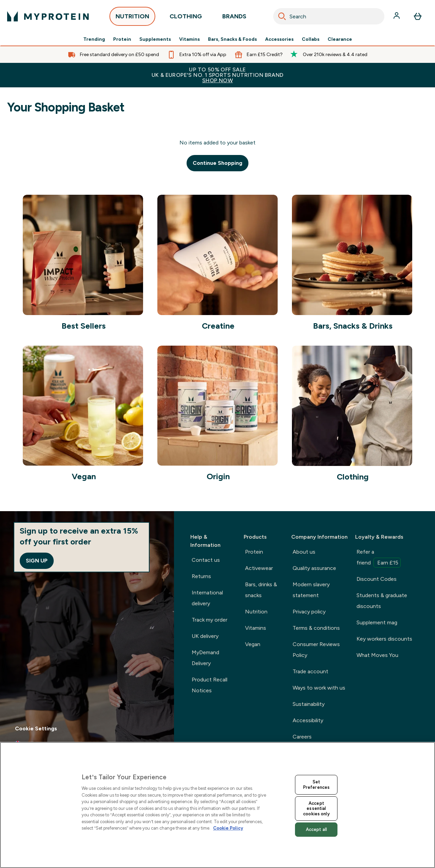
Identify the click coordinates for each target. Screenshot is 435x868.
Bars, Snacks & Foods (232, 39)
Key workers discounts (384, 639)
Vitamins (189, 39)
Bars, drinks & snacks (261, 590)
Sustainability (309, 704)
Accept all (316, 829)
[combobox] (329, 16)
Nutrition (256, 612)
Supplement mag (377, 622)
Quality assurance (314, 568)
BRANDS (234, 18)
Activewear (259, 568)
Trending (94, 39)
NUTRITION (132, 18)
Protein (122, 39)
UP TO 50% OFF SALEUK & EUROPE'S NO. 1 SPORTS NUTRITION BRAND (217, 75)
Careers (302, 737)
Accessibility (308, 720)
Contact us (206, 560)
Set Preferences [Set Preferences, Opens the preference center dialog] (316, 785)
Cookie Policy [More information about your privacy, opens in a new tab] (228, 828)
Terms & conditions (316, 628)
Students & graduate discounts (382, 601)
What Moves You (377, 655)
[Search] (282, 16)
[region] (217, 805)
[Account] (397, 16)
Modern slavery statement (311, 590)
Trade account (310, 671)
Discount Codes (377, 579)
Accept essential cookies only (316, 809)
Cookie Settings (36, 728)
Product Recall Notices (210, 685)
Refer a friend (379, 558)
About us (304, 552)
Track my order (210, 620)
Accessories (279, 39)
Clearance (340, 39)
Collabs (311, 39)
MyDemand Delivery (205, 658)
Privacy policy (309, 612)
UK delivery (205, 636)
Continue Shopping (217, 163)
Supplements (155, 39)
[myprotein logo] (48, 16)
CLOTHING (186, 18)
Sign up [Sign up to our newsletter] (37, 561)
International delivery (207, 598)
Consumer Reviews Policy (316, 650)
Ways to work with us (319, 688)
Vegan (253, 644)
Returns (201, 576)
